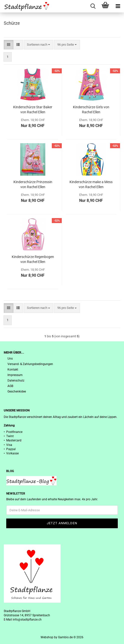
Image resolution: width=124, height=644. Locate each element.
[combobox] (38, 45)
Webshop (47, 637)
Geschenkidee (17, 391)
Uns (10, 359)
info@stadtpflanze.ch (27, 620)
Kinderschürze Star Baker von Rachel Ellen (33, 110)
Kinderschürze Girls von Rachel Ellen (91, 110)
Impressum (15, 375)
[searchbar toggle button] (93, 6)
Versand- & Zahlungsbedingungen (30, 364)
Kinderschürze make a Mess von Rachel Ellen (91, 184)
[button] (9, 45)
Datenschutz (16, 381)
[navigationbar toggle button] (118, 6)
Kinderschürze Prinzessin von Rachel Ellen (33, 184)
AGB (10, 386)
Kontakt (13, 370)
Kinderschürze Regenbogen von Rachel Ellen (33, 259)
